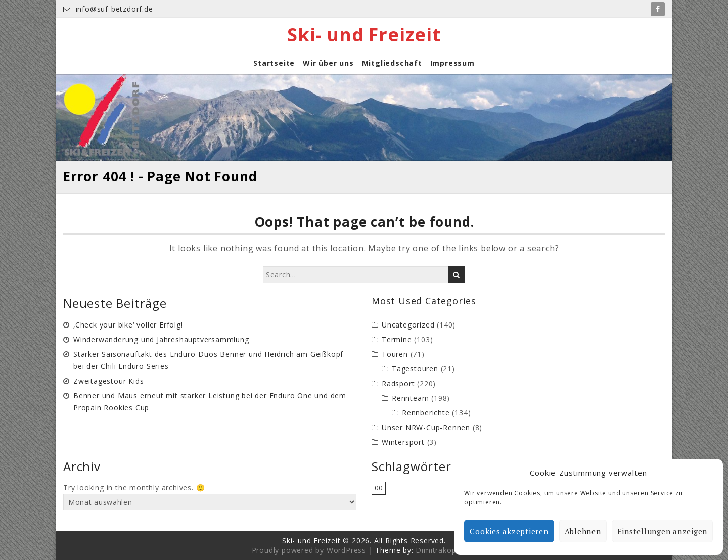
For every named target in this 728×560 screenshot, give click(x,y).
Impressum (452, 63)
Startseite (274, 63)
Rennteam (410, 398)
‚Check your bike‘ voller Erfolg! (128, 325)
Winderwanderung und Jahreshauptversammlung (161, 339)
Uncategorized (408, 325)
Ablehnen (583, 531)
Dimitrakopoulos (446, 550)
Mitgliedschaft (392, 63)
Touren (395, 354)
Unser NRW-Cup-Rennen (426, 427)
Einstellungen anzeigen (663, 531)
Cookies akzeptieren (509, 531)
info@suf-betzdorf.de (108, 9)
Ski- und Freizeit (364, 35)
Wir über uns (328, 63)
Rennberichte (426, 413)
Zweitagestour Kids (108, 381)
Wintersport (403, 442)
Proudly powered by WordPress (309, 550)
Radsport (398, 383)
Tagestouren (415, 369)
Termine (397, 339)
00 (379, 488)
